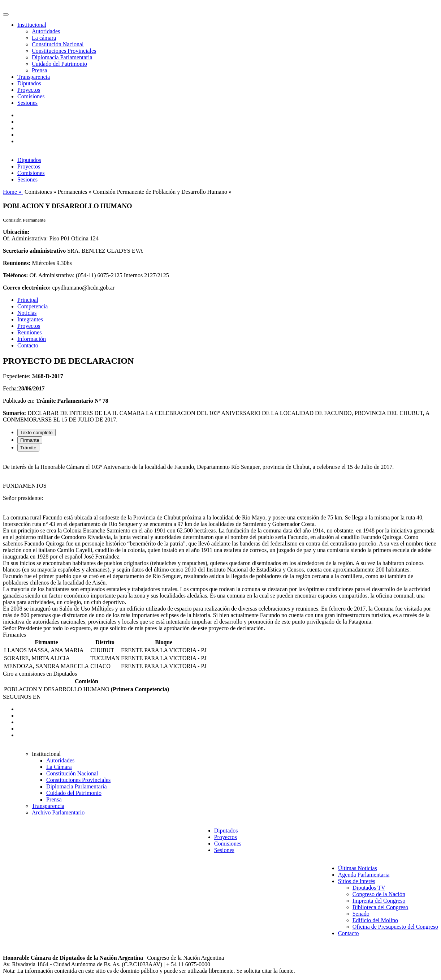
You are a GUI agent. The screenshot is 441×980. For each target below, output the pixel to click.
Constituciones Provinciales (64, 51)
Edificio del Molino (375, 920)
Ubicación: (16, 232)
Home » (13, 192)
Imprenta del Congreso (379, 901)
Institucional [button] (32, 25)
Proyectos (29, 90)
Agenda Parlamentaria (364, 875)
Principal (28, 300)
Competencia (33, 306)
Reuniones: (17, 263)
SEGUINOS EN (22, 697)
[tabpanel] (220, 544)
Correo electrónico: (27, 288)
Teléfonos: (16, 275)
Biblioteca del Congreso (381, 907)
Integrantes (30, 319)
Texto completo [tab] (36, 433)
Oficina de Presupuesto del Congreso (395, 927)
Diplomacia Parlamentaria (62, 57)
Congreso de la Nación (379, 894)
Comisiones (31, 96)
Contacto (28, 345)
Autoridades (46, 31)
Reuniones (30, 332)
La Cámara (59, 767)
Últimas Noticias (358, 868)
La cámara (44, 38)
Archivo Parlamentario (58, 812)
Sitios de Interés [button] (357, 881)
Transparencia (34, 77)
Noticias (27, 313)
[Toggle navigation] (6, 14)
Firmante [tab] (30, 440)
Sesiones (27, 103)
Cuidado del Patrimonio (59, 64)
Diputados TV (369, 888)
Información (32, 339)
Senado (361, 914)
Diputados (29, 83)
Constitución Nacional (58, 44)
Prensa (40, 70)
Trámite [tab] (28, 448)
